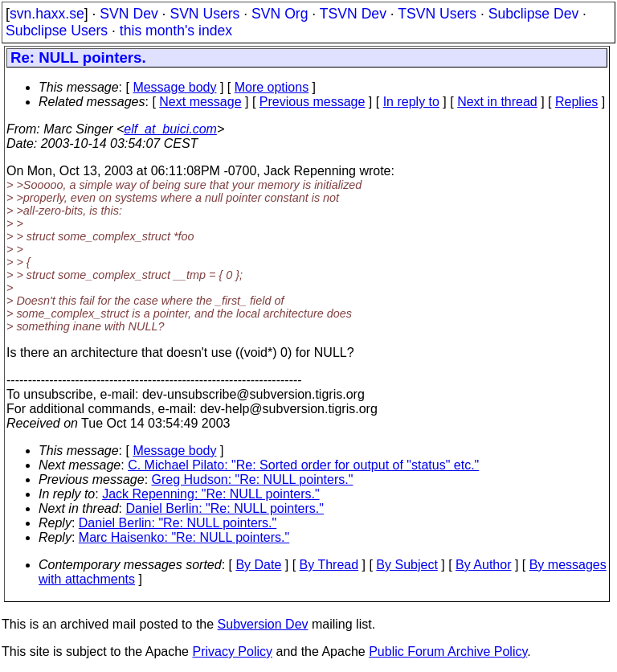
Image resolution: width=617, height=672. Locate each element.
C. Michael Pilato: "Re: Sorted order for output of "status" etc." (303, 465)
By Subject (407, 565)
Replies (576, 102)
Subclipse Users (57, 31)
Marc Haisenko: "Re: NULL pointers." (184, 537)
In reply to (411, 102)
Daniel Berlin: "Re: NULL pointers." (225, 508)
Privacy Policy (232, 652)
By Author (483, 565)
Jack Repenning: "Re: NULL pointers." (210, 494)
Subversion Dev (263, 624)
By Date (258, 565)
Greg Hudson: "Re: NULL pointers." (253, 479)
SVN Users (204, 14)
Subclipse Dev (533, 14)
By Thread (329, 565)
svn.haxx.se (47, 14)
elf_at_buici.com (170, 129)
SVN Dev (129, 14)
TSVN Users (437, 14)
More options (272, 87)
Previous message (313, 102)
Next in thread (497, 102)
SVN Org (280, 14)
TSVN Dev (353, 14)
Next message (200, 102)
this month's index (176, 31)
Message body (174, 87)
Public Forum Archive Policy (448, 652)
